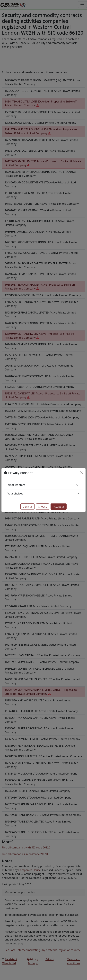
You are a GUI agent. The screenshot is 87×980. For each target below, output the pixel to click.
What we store (16, 485)
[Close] (82, 473)
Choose (43, 507)
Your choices (15, 494)
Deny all (27, 507)
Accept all (59, 507)
